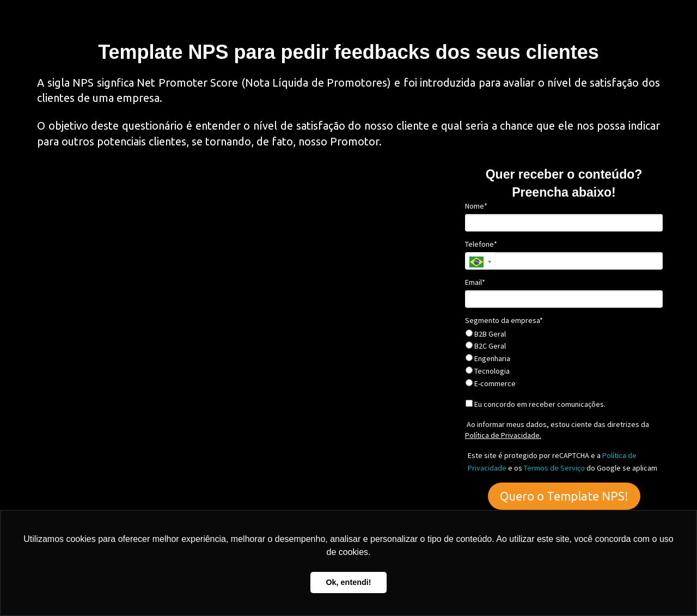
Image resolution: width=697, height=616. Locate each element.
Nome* (476, 206)
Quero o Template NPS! (564, 496)
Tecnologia (488, 371)
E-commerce (491, 384)
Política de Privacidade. (503, 435)
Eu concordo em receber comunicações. (536, 404)
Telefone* (481, 244)
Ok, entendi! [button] (348, 582)
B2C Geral (486, 346)
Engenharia (488, 359)
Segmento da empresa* (504, 321)
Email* (475, 282)
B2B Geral (486, 334)
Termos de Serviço (554, 468)
